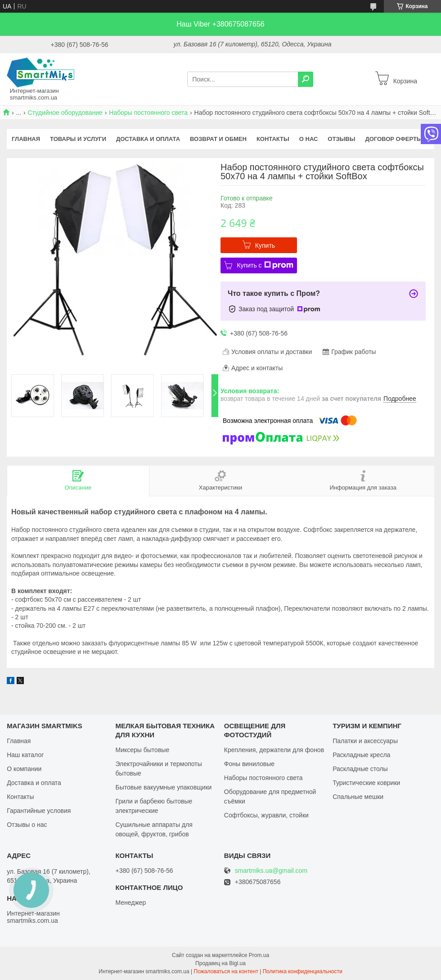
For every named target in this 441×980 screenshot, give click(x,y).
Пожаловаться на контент (226, 971)
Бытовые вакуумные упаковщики (163, 787)
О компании (24, 769)
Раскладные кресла (361, 755)
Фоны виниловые (249, 764)
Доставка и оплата (148, 139)
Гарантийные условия (39, 811)
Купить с (265, 265)
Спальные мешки (358, 797)
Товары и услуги (78, 139)
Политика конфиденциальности (303, 971)
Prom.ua (259, 955)
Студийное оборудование (65, 113)
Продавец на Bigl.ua (220, 963)
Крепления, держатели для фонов (274, 750)
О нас (309, 139)
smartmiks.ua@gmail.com (271, 871)
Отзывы (341, 139)
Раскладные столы (360, 769)
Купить (265, 245)
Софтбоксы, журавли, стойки (266, 815)
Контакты (273, 139)
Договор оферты (394, 139)
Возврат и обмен (218, 139)
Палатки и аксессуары (365, 741)
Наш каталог (25, 755)
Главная (26, 139)
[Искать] (306, 79)
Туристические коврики (366, 783)
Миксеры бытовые (142, 750)
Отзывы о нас (27, 825)
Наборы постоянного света (148, 113)
